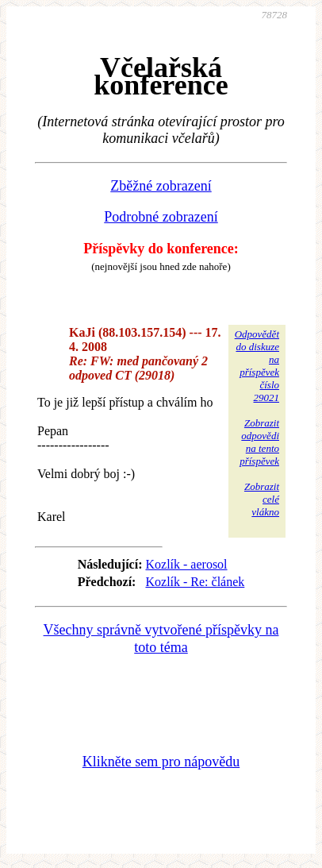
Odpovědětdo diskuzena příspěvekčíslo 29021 (257, 366)
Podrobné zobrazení (161, 217)
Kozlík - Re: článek (195, 582)
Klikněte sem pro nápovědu (161, 762)
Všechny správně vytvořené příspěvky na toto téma (161, 638)
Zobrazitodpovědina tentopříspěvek (259, 442)
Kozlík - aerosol (186, 564)
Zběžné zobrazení (161, 186)
